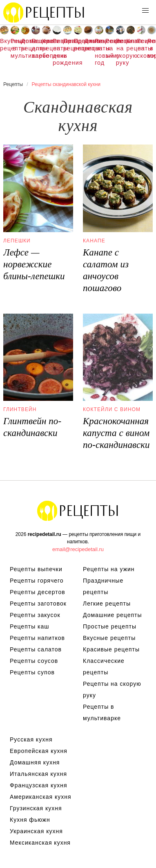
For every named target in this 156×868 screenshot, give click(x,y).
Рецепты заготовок (38, 604)
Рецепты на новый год (99, 52)
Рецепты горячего (37, 581)
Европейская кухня (39, 751)
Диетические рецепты (88, 45)
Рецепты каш (30, 626)
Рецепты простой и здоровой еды (44, 12)
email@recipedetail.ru (78, 549)
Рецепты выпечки (36, 569)
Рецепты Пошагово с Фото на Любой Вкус (78, 511)
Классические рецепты (131, 45)
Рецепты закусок (35, 615)
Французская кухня (39, 785)
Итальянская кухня (38, 774)
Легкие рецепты (107, 604)
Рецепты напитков (37, 638)
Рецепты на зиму (110, 48)
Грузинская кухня (36, 808)
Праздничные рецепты (68, 45)
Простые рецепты (78, 45)
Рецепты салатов (36, 649)
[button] (145, 11)
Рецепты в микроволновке (152, 48)
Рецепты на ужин (109, 569)
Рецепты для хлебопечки (36, 48)
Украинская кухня (36, 831)
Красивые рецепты (46, 45)
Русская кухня (31, 739)
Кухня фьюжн (30, 820)
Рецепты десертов (38, 592)
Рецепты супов (32, 672)
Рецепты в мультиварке (15, 48)
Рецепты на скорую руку (120, 52)
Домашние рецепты (26, 45)
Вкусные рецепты (4, 45)
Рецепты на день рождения (57, 52)
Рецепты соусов (34, 661)
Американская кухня (41, 797)
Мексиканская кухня (40, 843)
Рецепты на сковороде (141, 48)
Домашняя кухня (35, 762)
